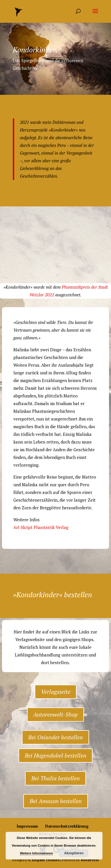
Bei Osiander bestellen (55, 737)
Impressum (27, 826)
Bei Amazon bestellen (56, 801)
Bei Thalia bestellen (55, 778)
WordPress (90, 860)
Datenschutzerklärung (67, 826)
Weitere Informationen (36, 853)
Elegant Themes (46, 860)
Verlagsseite (56, 692)
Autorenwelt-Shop (55, 714)
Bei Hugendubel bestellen (55, 755)
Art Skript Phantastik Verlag (41, 527)
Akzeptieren (74, 853)
